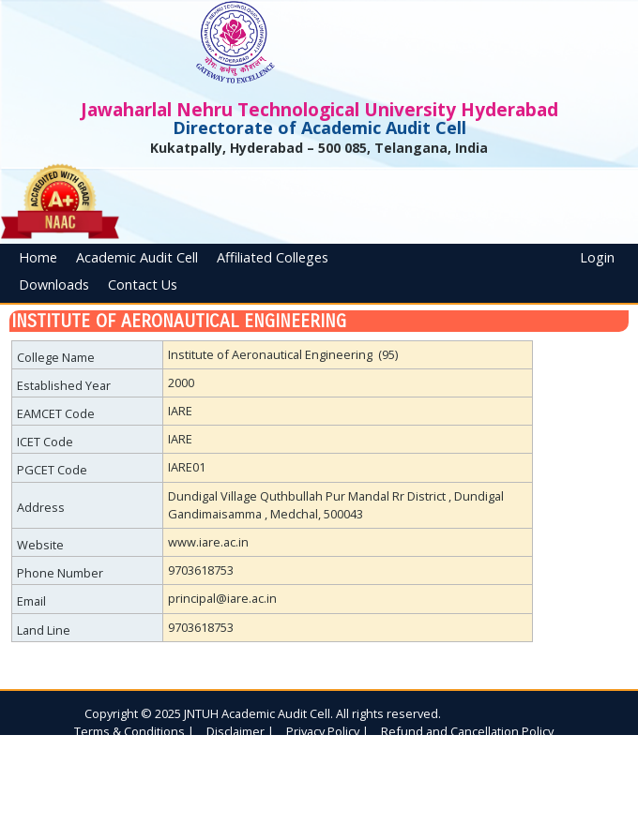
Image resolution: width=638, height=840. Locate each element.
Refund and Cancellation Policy (467, 731)
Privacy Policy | (327, 731)
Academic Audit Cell (137, 257)
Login (597, 257)
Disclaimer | (240, 731)
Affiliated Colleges (273, 257)
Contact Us (143, 285)
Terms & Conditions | (134, 731)
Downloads (54, 285)
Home (38, 257)
